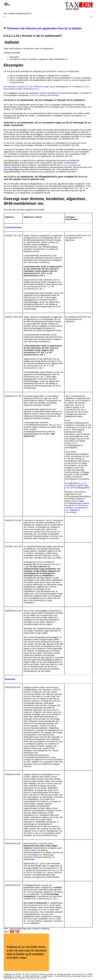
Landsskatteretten (13, 227)
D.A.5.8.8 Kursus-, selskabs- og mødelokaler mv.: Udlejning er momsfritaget (77, 509)
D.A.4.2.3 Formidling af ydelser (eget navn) (77, 485)
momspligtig (32, 855)
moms (72, 152)
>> (91, 17)
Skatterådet (10, 679)
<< (5, 17)
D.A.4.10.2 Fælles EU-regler (37, 87)
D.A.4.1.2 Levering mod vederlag (44, 95)
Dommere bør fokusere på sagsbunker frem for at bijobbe (43, 28)
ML (56, 271)
